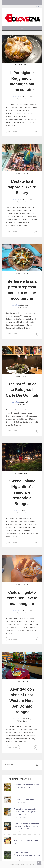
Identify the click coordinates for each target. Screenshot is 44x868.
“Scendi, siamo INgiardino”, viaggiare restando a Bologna (22, 492)
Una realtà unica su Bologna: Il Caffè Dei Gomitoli (22, 390)
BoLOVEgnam (22, 174)
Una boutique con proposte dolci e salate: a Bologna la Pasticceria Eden (25, 812)
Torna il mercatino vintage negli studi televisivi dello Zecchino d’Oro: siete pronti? (26, 826)
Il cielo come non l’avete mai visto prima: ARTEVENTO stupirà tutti (26, 841)
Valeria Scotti (22, 99)
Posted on (21, 96)
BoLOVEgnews (22, 65)
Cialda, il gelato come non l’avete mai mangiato (22, 598)
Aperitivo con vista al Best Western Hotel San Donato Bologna (22, 701)
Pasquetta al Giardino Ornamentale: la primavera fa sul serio (27, 855)
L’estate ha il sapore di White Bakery (22, 187)
